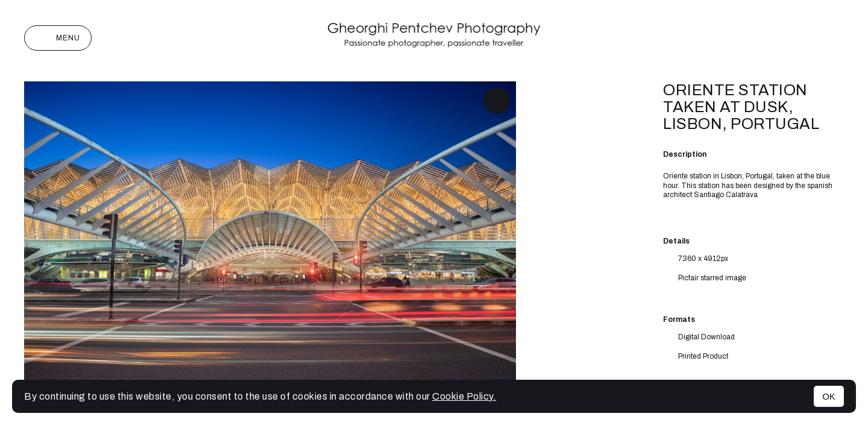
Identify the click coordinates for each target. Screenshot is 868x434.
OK (829, 396)
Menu (58, 38)
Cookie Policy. (464, 396)
